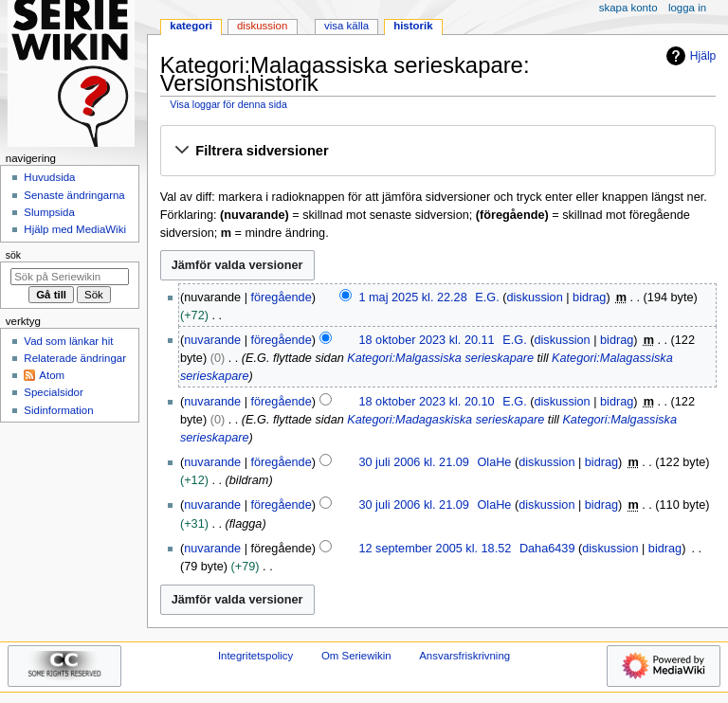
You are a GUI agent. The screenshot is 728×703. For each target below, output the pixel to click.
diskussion (535, 297)
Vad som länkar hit (68, 341)
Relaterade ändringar (75, 358)
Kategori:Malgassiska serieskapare (440, 358)
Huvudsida (49, 177)
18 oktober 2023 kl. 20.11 (426, 340)
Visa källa (346, 26)
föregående (282, 297)
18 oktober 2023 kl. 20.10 (426, 402)
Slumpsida (49, 212)
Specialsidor (53, 392)
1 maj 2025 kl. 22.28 (412, 297)
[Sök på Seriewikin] (70, 277)
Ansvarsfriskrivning (464, 656)
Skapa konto (628, 8)
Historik (413, 26)
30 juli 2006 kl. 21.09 (413, 462)
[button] (437, 152)
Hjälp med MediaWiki (75, 229)
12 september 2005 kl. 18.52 (435, 549)
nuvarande (212, 340)
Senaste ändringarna (74, 195)
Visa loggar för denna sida (228, 104)
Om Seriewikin (356, 656)
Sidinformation (58, 410)
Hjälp (689, 56)
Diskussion (262, 26)
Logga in (687, 8)
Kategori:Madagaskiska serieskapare (446, 420)
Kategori (191, 26)
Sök (13, 255)
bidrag (589, 297)
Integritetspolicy (255, 656)
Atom (52, 375)
